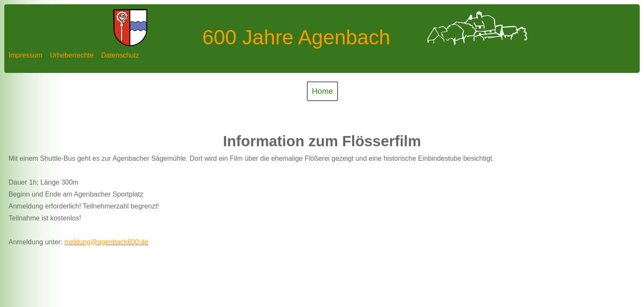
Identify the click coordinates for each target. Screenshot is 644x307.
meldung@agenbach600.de (106, 242)
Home (323, 91)
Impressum (25, 55)
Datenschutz (120, 55)
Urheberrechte (72, 55)
